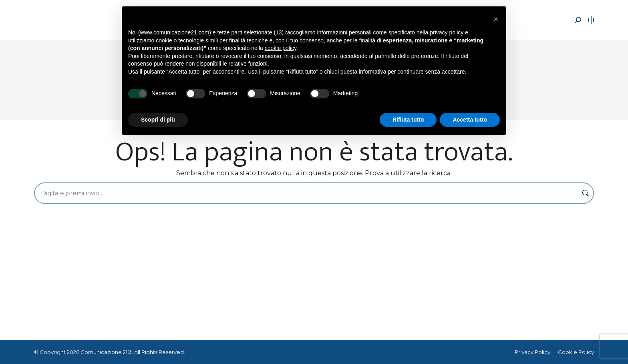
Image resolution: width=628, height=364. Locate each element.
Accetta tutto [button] (470, 120)
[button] (496, 19)
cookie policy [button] (281, 48)
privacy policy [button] (447, 32)
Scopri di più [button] (158, 120)
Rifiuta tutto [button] (408, 120)
